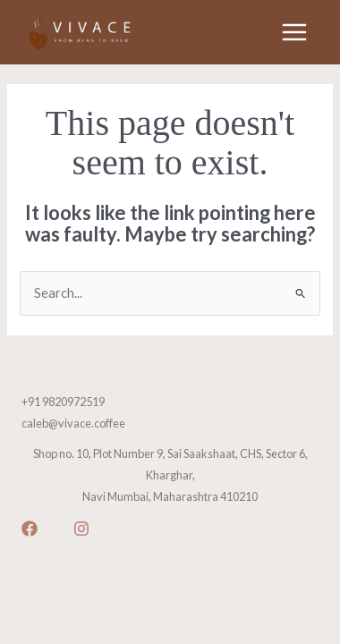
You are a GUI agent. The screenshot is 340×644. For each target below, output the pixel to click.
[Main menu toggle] (294, 32)
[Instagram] (81, 529)
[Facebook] (30, 529)
